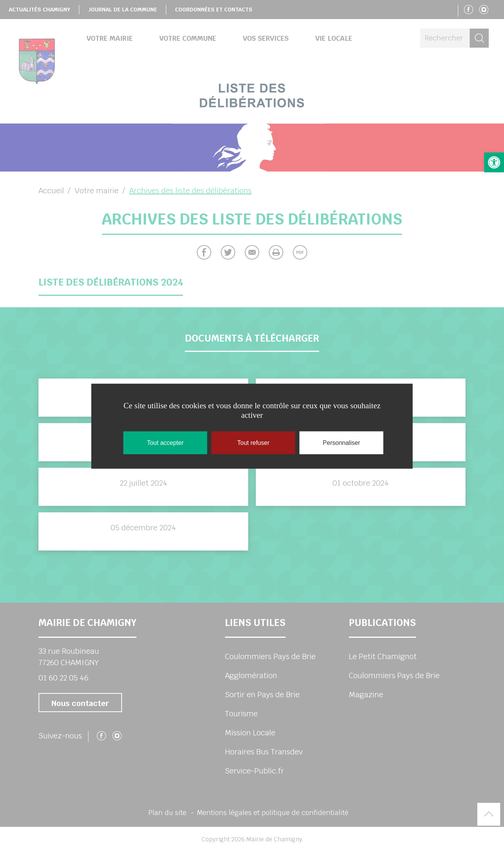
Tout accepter (165, 442)
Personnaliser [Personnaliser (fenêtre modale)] (342, 442)
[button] (494, 162)
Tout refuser (253, 442)
